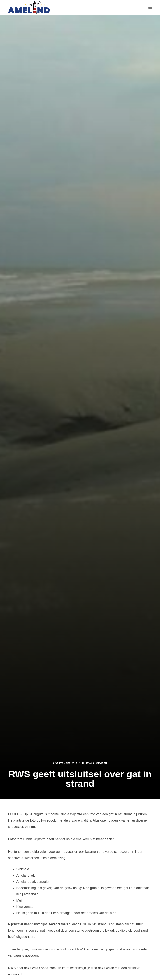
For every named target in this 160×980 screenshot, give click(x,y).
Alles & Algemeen (94, 763)
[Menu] (150, 7)
